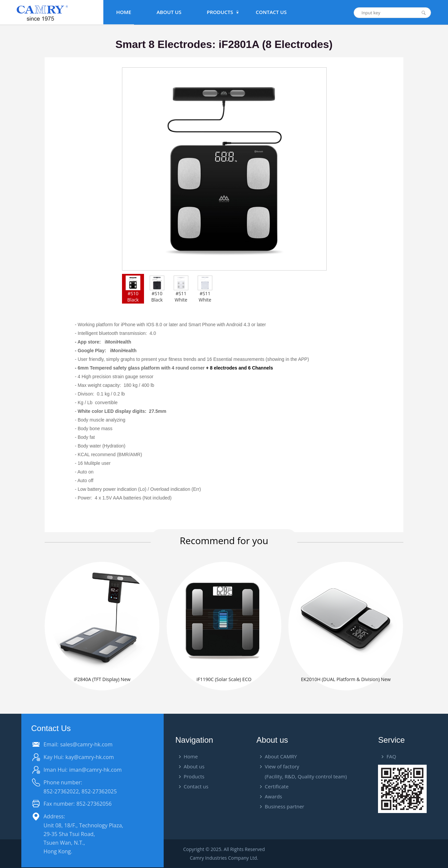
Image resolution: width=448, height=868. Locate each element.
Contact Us (271, 12)
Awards (273, 796)
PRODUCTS (220, 12)
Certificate (276, 786)
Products (194, 776)
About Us (169, 12)
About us (194, 766)
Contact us (196, 786)
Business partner (284, 806)
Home (123, 12)
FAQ (391, 756)
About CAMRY (281, 756)
